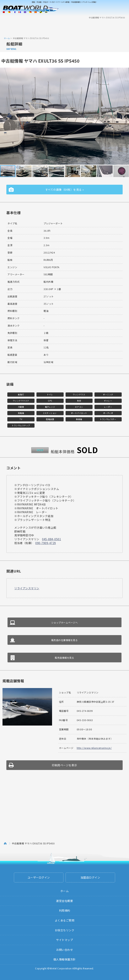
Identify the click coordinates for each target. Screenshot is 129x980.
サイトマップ (64, 940)
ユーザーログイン (39, 877)
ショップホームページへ (65, 622)
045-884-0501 (51, 539)
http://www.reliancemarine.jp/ (94, 748)
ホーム (7, 38)
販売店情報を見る (64, 658)
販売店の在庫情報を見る (65, 640)
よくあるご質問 (65, 920)
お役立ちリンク (65, 930)
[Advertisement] (65, 28)
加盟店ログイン (90, 877)
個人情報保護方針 (65, 959)
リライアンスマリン (27, 588)
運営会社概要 (64, 901)
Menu (124, 9)
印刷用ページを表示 (64, 765)
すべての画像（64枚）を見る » (65, 190)
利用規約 (65, 910)
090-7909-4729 (46, 543)
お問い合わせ (64, 950)
